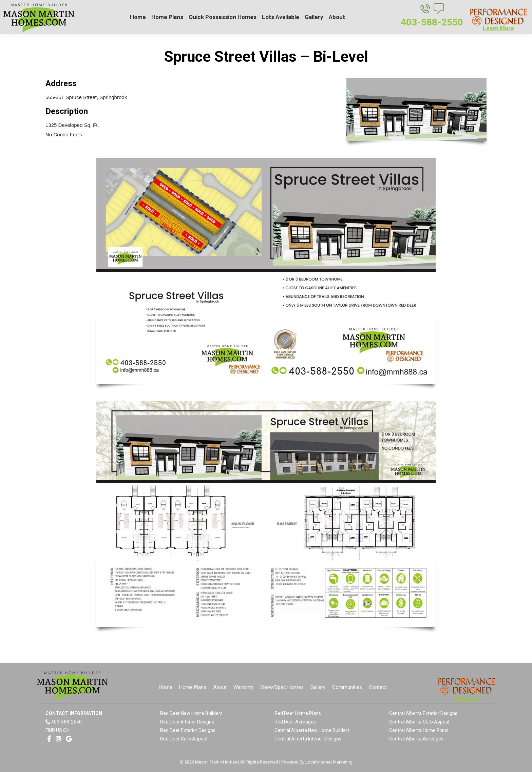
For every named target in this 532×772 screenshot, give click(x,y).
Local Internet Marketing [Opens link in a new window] (329, 762)
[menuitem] (138, 17)
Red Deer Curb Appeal (184, 739)
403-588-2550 (66, 722)
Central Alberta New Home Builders (312, 730)
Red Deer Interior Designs (187, 722)
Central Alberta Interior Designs (308, 739)
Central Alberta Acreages (416, 739)
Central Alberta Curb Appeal (419, 722)
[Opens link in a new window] (49, 739)
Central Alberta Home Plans (419, 730)
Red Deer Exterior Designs (188, 730)
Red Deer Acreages (295, 722)
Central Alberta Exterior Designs (423, 713)
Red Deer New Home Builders (191, 713)
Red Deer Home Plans (298, 713)
